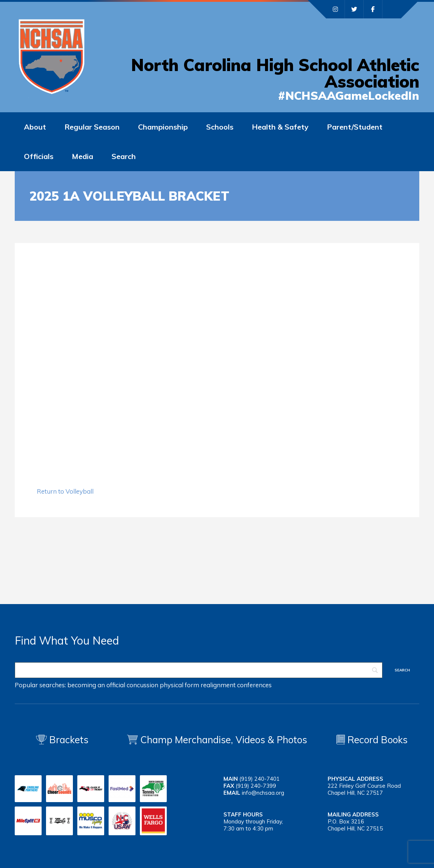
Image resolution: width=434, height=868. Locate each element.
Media (82, 156)
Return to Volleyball (65, 491)
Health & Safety (280, 127)
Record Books (372, 740)
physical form (179, 685)
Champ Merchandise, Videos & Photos (224, 740)
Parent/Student (355, 127)
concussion (142, 685)
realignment (218, 685)
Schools (220, 127)
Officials (39, 156)
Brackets (62, 740)
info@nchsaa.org (263, 793)
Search (124, 156)
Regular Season (92, 127)
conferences (254, 685)
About (35, 127)
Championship (163, 127)
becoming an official (96, 685)
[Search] (199, 670)
